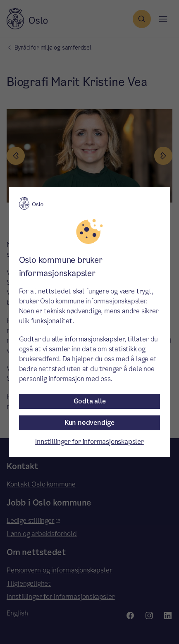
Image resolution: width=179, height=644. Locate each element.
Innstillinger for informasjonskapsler (89, 442)
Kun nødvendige (89, 423)
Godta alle (90, 401)
